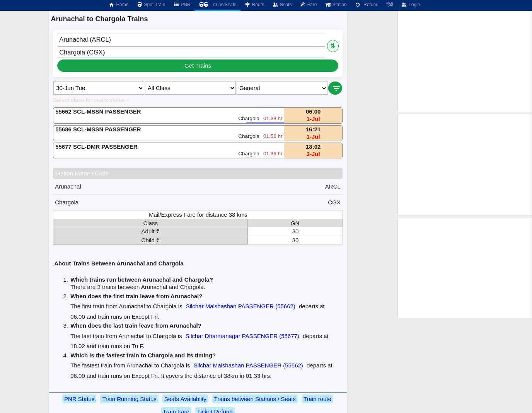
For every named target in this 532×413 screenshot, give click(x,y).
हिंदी (390, 5)
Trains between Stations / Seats (255, 399)
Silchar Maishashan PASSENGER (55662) (241, 306)
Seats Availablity (185, 399)
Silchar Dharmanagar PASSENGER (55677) (242, 336)
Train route (317, 399)
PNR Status (79, 399)
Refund (367, 5)
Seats (282, 5)
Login (410, 5)
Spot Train (151, 5)
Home (118, 5)
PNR (182, 5)
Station (335, 5)
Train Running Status (129, 399)
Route (254, 5)
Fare (308, 5)
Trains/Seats (217, 5)
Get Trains (198, 65)
